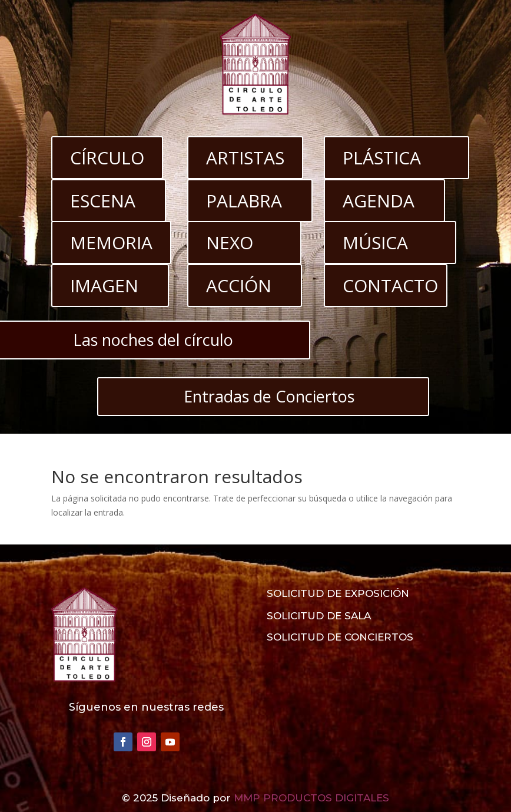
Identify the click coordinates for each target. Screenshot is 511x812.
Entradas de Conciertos (269, 396)
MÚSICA (375, 242)
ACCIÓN (239, 285)
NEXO (230, 242)
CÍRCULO (107, 158)
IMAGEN (104, 285)
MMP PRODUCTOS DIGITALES (311, 798)
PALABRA (244, 201)
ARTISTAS (245, 158)
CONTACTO (390, 285)
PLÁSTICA (382, 158)
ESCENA (103, 201)
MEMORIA (111, 242)
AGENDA (379, 201)
